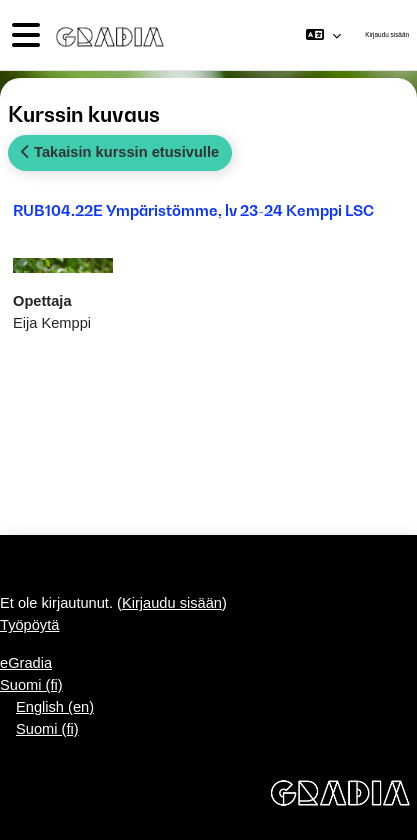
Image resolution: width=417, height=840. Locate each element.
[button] (323, 35)
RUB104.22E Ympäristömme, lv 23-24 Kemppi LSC (193, 210)
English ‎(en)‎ (55, 707)
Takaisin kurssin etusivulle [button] (120, 152)
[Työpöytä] (106, 35)
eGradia (26, 663)
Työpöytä (29, 625)
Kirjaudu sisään (387, 34)
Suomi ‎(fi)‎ (31, 685)
